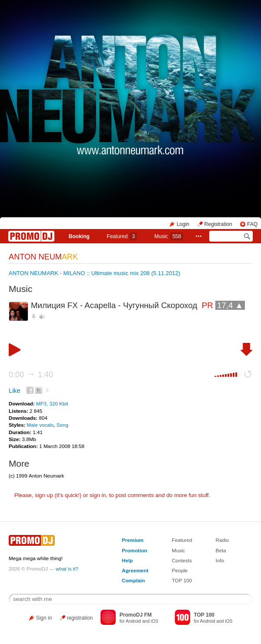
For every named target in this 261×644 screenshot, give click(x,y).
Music (169, 236)
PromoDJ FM (136, 615)
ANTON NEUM (43, 257)
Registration (218, 224)
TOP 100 (182, 580)
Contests (182, 560)
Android (133, 621)
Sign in (44, 618)
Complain (133, 580)
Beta (221, 550)
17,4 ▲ (230, 305)
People (180, 570)
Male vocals (40, 425)
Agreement (135, 570)
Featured (122, 236)
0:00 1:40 (31, 375)
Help (127, 560)
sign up (44, 495)
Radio (223, 540)
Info (220, 560)
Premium (133, 540)
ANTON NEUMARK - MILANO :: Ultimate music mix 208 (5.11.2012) (94, 273)
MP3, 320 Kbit (52, 403)
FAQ (252, 224)
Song (62, 425)
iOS (155, 621)
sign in (98, 495)
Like (15, 391)
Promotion (134, 550)
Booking (79, 236)
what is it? (67, 569)
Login (183, 224)
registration (80, 618)
